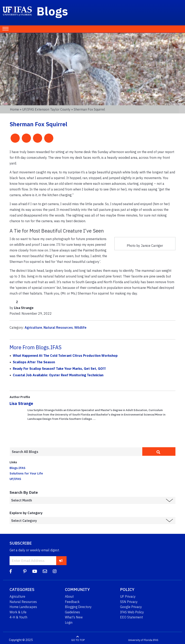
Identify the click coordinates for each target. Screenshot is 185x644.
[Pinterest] (25, 571)
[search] (159, 451)
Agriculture (33, 327)
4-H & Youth (18, 617)
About (69, 596)
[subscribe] (61, 561)
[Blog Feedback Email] (45, 571)
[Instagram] (55, 571)
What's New (74, 617)
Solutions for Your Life (26, 473)
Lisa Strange (21, 403)
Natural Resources (58, 327)
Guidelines (72, 612)
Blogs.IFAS (18, 468)
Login (69, 622)
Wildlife (80, 327)
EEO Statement (131, 617)
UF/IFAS (15, 479)
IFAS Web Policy (132, 612)
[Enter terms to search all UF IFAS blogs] (76, 452)
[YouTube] (35, 571)
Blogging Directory (78, 607)
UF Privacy (128, 596)
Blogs (52, 11)
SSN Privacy (129, 602)
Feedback (72, 602)
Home (14, 109)
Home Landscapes (23, 607)
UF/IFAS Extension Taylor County (46, 109)
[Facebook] (11, 571)
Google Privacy (131, 607)
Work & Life (18, 612)
